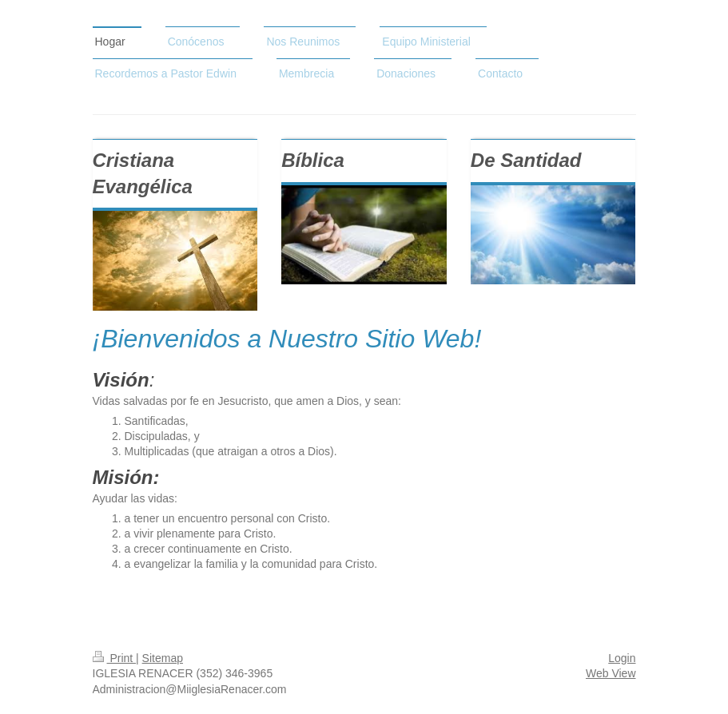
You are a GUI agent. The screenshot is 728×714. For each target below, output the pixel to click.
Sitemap (163, 658)
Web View (611, 673)
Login (622, 658)
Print (115, 658)
